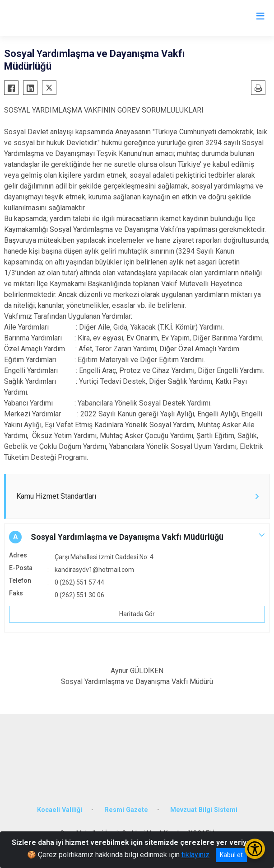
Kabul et (231, 855)
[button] (137, 537)
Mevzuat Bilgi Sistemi (204, 810)
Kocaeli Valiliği (60, 810)
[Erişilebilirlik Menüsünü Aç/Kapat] (255, 849)
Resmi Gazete (126, 810)
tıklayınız (195, 855)
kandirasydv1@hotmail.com (94, 570)
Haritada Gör (137, 614)
